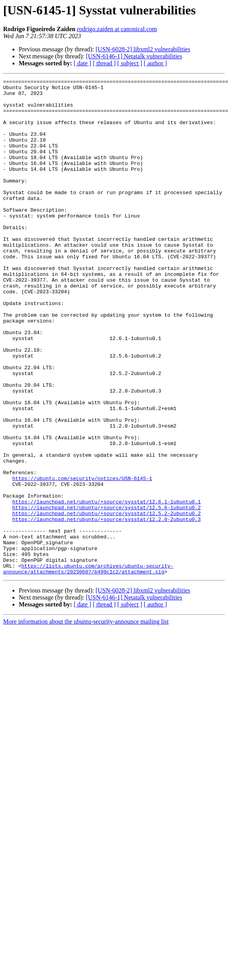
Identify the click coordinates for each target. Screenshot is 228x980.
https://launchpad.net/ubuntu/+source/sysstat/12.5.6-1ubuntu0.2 (106, 594)
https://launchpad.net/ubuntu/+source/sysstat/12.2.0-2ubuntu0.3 (106, 608)
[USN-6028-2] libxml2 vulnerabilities (143, 49)
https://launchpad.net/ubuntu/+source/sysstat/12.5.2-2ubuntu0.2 (106, 601)
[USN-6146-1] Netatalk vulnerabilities (134, 56)
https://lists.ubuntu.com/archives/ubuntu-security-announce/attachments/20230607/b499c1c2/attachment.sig (88, 667)
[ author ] (156, 63)
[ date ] (82, 63)
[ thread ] (104, 63)
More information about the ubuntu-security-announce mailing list (86, 721)
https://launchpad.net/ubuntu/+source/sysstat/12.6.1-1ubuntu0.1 (106, 587)
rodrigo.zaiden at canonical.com (117, 29)
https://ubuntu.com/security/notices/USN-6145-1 (82, 559)
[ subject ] (130, 63)
